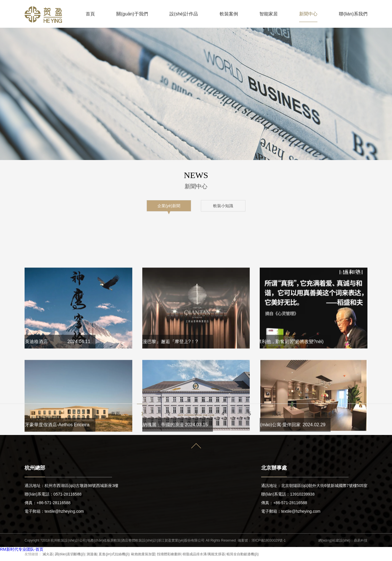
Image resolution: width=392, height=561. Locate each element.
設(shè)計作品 (184, 14)
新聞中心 (308, 14)
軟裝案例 (229, 14)
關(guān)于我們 (132, 14)
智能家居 (269, 14)
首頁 (90, 14)
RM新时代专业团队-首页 (22, 549)
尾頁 (277, 414)
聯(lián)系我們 (353, 14)
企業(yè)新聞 (169, 206)
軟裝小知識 (223, 206)
